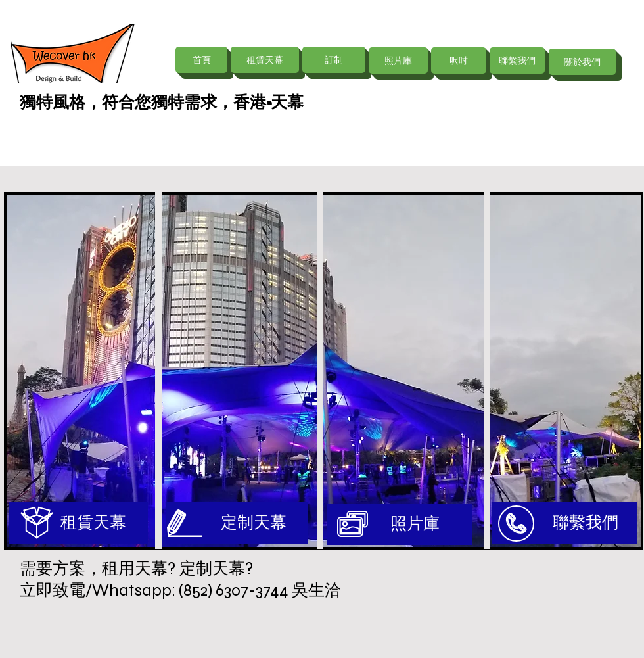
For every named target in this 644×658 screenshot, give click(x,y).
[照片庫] (398, 60)
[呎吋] (459, 60)
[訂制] (334, 60)
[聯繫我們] (517, 60)
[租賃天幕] (265, 60)
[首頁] (201, 60)
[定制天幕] (237, 523)
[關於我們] (582, 62)
